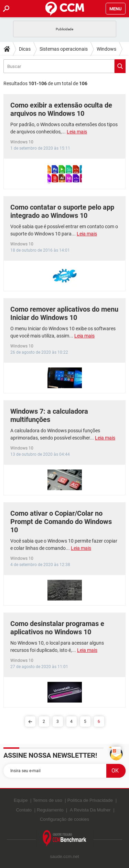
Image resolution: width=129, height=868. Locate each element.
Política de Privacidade (90, 800)
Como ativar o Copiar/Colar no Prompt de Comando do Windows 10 (61, 522)
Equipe (21, 800)
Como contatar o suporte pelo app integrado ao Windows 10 (62, 211)
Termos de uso (47, 800)
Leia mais (77, 132)
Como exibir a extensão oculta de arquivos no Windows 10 (61, 109)
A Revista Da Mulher (90, 810)
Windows (106, 49)
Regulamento (50, 810)
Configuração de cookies (64, 819)
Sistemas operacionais (64, 49)
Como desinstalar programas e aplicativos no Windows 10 (57, 628)
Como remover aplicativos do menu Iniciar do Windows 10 (64, 313)
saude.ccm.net (64, 856)
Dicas (25, 49)
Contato (24, 810)
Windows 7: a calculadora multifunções (49, 415)
